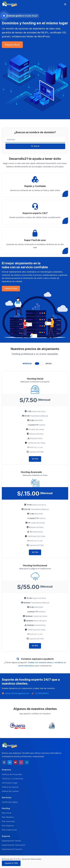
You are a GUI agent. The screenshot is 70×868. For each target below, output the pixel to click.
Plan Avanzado (8, 821)
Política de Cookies (10, 791)
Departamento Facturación (14, 845)
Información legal (10, 783)
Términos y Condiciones (13, 779)
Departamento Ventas (11, 841)
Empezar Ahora (12, 45)
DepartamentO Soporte (12, 849)
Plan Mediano (8, 817)
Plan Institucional (9, 830)
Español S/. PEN (11, 863)
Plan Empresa (8, 826)
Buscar (35, 146)
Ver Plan (35, 459)
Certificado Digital (10, 802)
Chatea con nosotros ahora (40, 662)
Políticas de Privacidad (12, 774)
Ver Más (35, 646)
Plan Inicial (7, 813)
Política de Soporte (10, 787)
